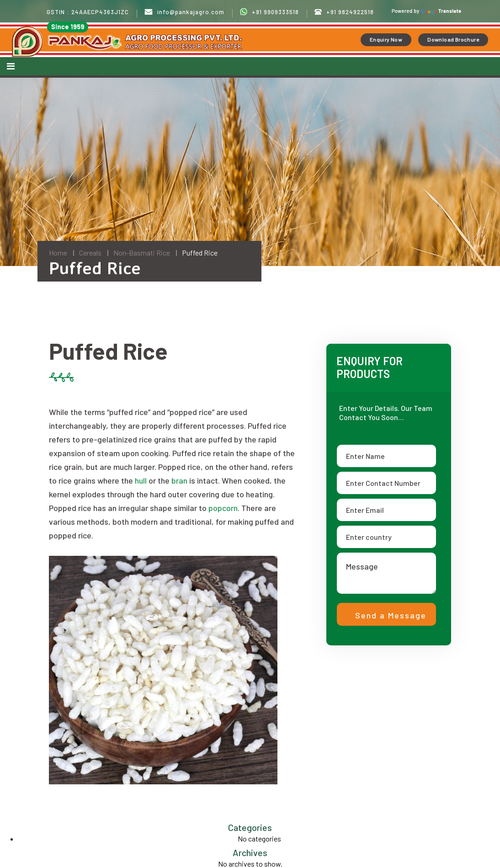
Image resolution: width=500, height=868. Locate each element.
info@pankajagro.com (184, 12)
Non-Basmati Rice (142, 253)
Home (58, 253)
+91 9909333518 (269, 12)
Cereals (90, 253)
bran (179, 480)
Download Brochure (453, 39)
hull (141, 480)
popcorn (223, 508)
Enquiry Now (386, 39)
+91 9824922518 (344, 12)
